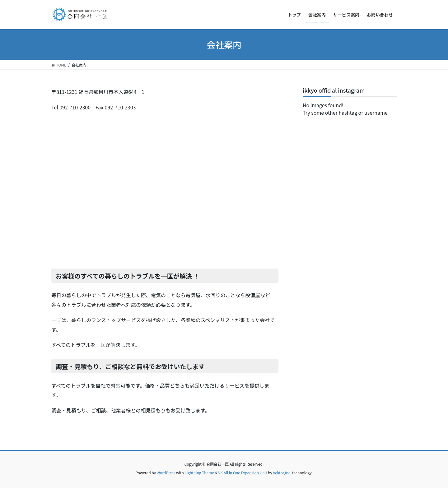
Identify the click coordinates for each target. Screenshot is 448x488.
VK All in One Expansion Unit (243, 473)
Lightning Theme (199, 473)
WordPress (166, 473)
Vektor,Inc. (282, 473)
